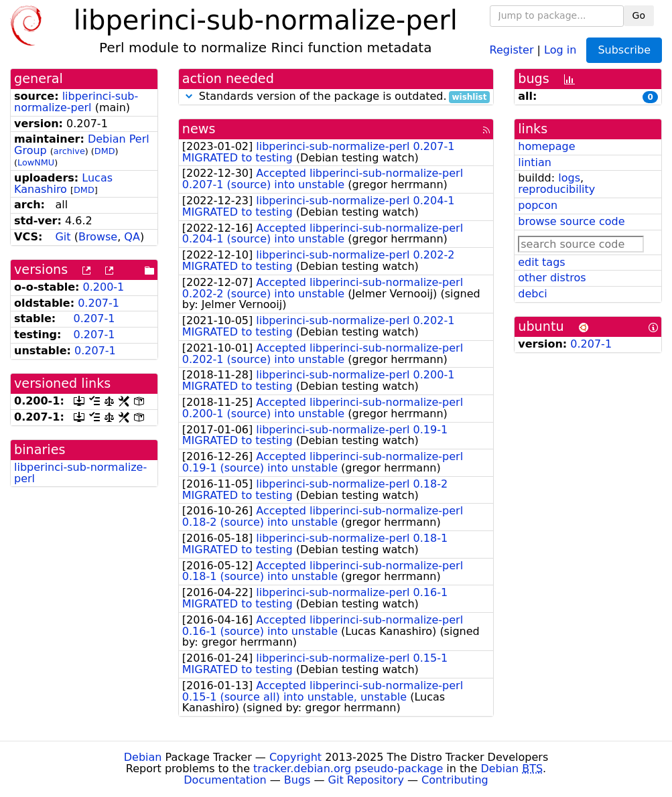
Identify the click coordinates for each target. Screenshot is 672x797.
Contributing (455, 780)
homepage (546, 146)
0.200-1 (104, 287)
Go (639, 15)
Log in (560, 49)
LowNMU (36, 162)
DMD (105, 151)
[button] (189, 96)
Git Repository (366, 780)
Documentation (225, 780)
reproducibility (556, 189)
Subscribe (624, 50)
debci (532, 294)
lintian (535, 162)
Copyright (295, 757)
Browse (98, 237)
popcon (538, 205)
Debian (143, 757)
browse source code (571, 221)
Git (63, 237)
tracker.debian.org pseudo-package (348, 769)
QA (132, 237)
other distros (552, 278)
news (199, 129)
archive (69, 151)
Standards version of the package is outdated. (336, 97)
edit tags (541, 262)
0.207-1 (98, 303)
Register (512, 49)
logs (569, 178)
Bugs (297, 780)
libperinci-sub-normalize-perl (76, 102)
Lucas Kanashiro (63, 184)
